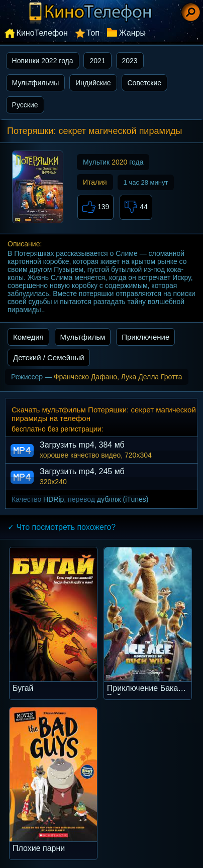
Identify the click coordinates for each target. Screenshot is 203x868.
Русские (25, 105)
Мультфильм (83, 337)
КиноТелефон (42, 33)
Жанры (132, 33)
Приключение (145, 337)
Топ (93, 33)
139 (95, 207)
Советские (144, 83)
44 (136, 207)
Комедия (28, 337)
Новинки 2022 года (43, 61)
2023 (130, 61)
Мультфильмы (36, 83)
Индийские (93, 83)
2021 (97, 61)
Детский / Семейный (49, 357)
